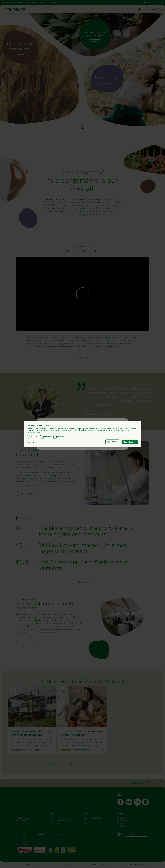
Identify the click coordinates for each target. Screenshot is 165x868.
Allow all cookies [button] (130, 442)
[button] (33, 442)
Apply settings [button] (113, 442)
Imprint (37, 433)
